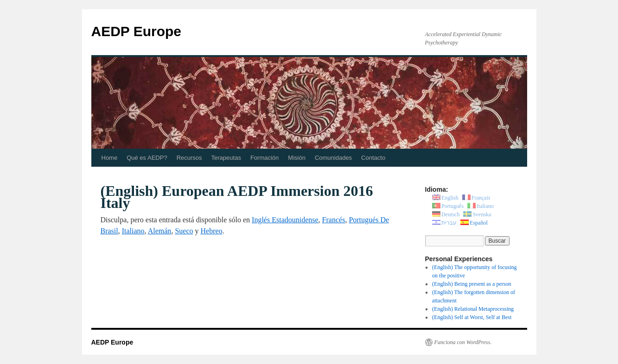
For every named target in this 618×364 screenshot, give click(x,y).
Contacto (373, 158)
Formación (264, 158)
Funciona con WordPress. (463, 342)
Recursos (189, 158)
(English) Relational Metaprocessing (473, 309)
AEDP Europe (137, 31)
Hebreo (211, 231)
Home (110, 158)
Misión (297, 158)
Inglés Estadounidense (285, 220)
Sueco (184, 231)
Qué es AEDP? (147, 158)
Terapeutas (226, 158)
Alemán (160, 231)
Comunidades (333, 158)
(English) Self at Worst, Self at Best (472, 317)
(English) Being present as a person (471, 284)
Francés (334, 220)
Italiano (133, 231)
